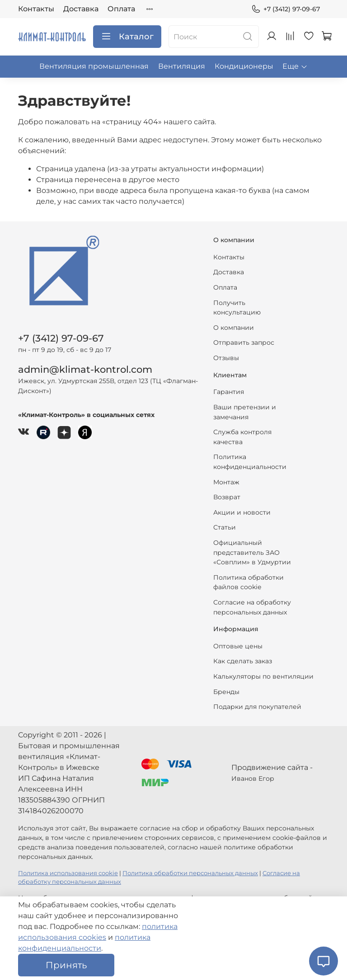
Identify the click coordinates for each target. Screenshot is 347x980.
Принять (66, 965)
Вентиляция (182, 66)
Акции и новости (242, 512)
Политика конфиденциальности (250, 462)
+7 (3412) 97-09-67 (286, 9)
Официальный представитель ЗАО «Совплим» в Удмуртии (252, 552)
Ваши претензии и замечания (245, 412)
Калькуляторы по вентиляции (263, 676)
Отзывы (226, 358)
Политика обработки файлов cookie (249, 582)
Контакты (36, 9)
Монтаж (226, 482)
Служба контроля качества (242, 437)
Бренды (226, 692)
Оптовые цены (238, 646)
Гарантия (229, 392)
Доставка (81, 9)
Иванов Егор (253, 778)
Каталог (127, 37)
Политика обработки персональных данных (190, 873)
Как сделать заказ (243, 661)
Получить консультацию (237, 308)
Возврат (227, 497)
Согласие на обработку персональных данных (252, 607)
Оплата (121, 9)
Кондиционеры (244, 66)
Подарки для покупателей (257, 707)
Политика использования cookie (68, 873)
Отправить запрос (244, 342)
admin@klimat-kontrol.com (85, 369)
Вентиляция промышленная (94, 66)
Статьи (225, 527)
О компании (234, 328)
